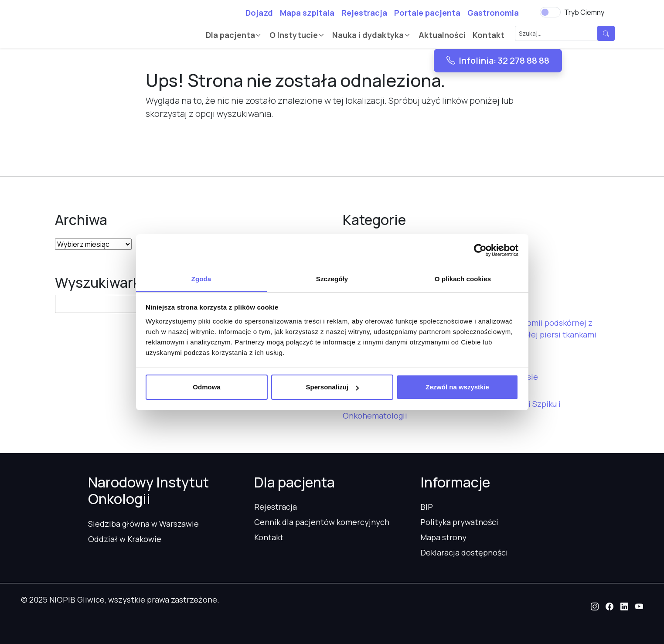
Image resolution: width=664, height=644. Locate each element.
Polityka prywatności (459, 522)
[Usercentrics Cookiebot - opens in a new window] (480, 250)
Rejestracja (364, 13)
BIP (427, 507)
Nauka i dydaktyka (368, 35)
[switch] (550, 12)
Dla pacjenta (230, 35)
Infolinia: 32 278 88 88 (498, 60)
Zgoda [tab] (201, 279)
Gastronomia (493, 13)
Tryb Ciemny (584, 12)
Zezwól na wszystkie (457, 387)
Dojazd (259, 13)
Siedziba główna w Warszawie (143, 524)
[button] (595, 607)
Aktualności (442, 35)
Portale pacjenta (427, 13)
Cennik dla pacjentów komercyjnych (322, 522)
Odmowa (206, 387)
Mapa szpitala (307, 13)
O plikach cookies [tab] (463, 279)
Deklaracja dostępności (464, 552)
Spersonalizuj (332, 387)
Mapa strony (443, 537)
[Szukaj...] (556, 33)
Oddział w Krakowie (125, 539)
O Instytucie (294, 35)
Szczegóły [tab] (332, 279)
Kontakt (489, 35)
